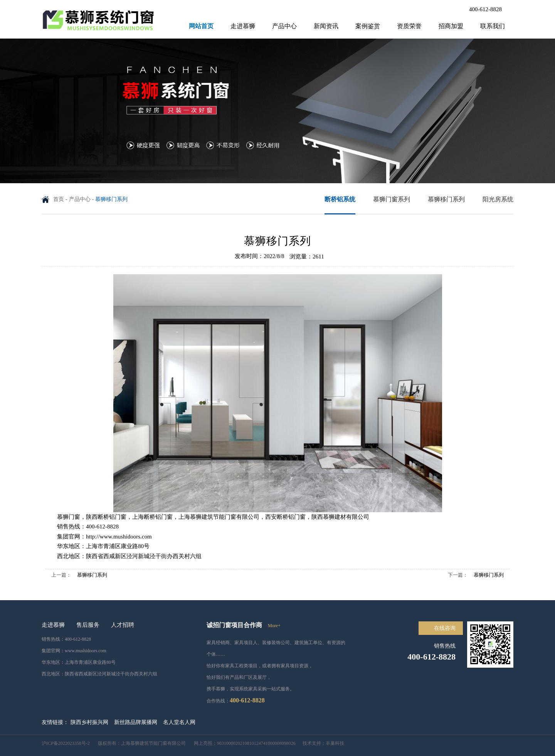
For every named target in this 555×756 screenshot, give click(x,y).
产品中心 (284, 26)
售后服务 (88, 625)
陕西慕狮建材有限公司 (340, 517)
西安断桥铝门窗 (285, 517)
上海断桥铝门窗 (152, 517)
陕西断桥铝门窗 (106, 517)
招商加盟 (451, 26)
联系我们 (493, 26)
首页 (59, 199)
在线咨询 (445, 628)
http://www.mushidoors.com (119, 537)
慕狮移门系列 (92, 575)
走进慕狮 (243, 26)
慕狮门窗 (69, 517)
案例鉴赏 (368, 26)
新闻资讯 (326, 26)
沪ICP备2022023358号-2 (66, 743)
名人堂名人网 (179, 722)
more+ (274, 626)
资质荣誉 (409, 26)
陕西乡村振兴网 (89, 722)
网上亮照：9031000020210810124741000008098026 (241, 743)
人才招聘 (123, 625)
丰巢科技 (335, 743)
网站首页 (201, 26)
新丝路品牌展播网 (136, 722)
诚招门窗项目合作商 (234, 625)
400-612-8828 (485, 9)
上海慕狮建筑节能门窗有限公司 (219, 517)
